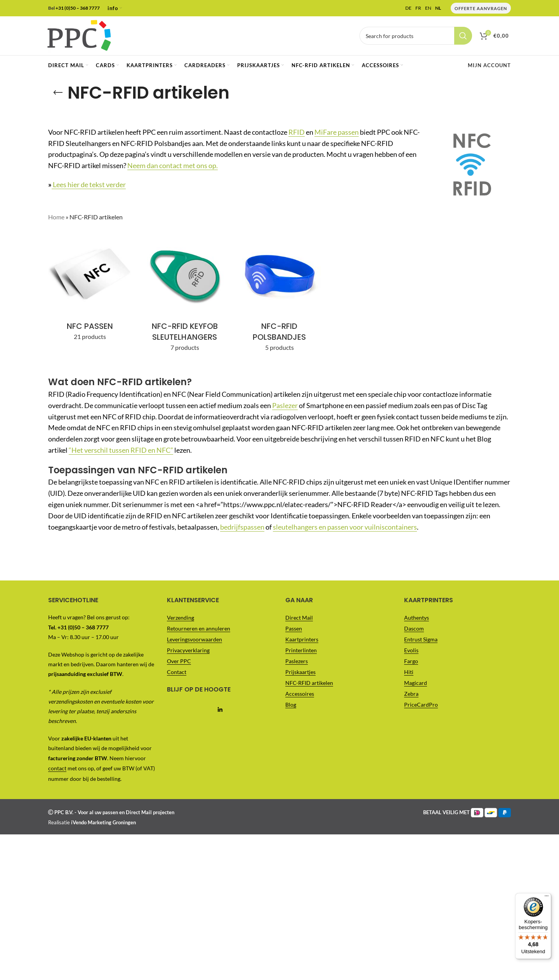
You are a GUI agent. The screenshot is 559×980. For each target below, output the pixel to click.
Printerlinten (301, 650)
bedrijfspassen (242, 527)
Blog (291, 705)
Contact (177, 672)
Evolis (411, 650)
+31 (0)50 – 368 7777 (78, 8)
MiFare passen (337, 132)
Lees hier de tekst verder (89, 184)
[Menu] (547, 5)
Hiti (409, 672)
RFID (297, 132)
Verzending (181, 618)
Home (56, 217)
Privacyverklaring (188, 650)
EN (428, 8)
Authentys (417, 618)
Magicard (416, 683)
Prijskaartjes (300, 672)
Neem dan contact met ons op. (173, 165)
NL (438, 8)
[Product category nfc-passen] (90, 289)
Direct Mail (299, 618)
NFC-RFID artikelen (309, 683)
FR (418, 8)
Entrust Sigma (421, 639)
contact (57, 768)
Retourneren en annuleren (199, 628)
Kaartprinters (302, 639)
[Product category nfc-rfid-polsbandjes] (279, 295)
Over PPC (179, 661)
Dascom (414, 628)
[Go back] (58, 93)
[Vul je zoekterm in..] (416, 36)
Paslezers (297, 661)
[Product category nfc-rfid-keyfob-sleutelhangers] (184, 295)
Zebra (411, 694)
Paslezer (285, 405)
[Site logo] (79, 35)
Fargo (411, 661)
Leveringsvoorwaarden (194, 639)
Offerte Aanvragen (481, 8)
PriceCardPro (421, 705)
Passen (294, 628)
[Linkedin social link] (220, 710)
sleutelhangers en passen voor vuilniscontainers (345, 527)
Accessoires (300, 694)
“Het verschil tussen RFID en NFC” (121, 450)
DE (408, 8)
